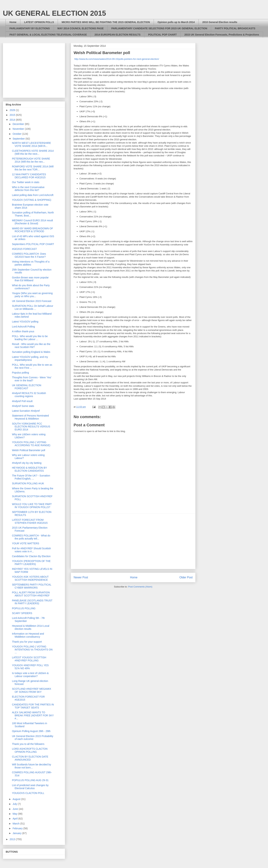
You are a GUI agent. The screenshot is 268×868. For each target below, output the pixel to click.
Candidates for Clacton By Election (31, 556)
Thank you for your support (27, 642)
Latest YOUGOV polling (25, 322)
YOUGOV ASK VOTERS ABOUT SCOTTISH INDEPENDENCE (30, 578)
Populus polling (20, 373)
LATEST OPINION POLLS (39, 22)
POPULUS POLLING (24, 608)
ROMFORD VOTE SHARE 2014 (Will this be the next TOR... (33, 168)
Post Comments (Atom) (140, 587)
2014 (13, 120)
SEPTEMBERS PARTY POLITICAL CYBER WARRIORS (32, 586)
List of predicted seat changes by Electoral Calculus (30, 787)
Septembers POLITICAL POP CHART (33, 244)
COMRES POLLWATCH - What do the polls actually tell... (31, 537)
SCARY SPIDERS (22, 613)
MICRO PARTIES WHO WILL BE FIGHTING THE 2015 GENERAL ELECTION (106, 22)
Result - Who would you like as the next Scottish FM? (31, 346)
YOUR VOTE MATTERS (26, 543)
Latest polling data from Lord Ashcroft (33, 195)
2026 (13, 110)
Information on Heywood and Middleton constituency (28, 635)
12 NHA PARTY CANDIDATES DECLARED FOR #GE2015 (29, 176)
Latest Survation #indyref (26, 411)
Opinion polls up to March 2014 (176, 22)
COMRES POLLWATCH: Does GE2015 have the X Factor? (29, 255)
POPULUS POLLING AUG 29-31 (30, 780)
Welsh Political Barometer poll (29, 450)
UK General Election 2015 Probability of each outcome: (33, 738)
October (17, 134)
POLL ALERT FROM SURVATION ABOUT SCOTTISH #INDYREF (31, 594)
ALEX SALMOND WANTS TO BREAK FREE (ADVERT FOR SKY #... (33, 715)
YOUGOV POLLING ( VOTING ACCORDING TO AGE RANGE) (31, 444)
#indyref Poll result (22, 401)
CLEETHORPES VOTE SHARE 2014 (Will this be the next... (33, 152)
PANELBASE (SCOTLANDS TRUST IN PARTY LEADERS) (32, 602)
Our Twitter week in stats (26, 182)
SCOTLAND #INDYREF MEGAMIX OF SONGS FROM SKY (32, 690)
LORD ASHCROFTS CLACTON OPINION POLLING (30, 750)
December (19, 124)
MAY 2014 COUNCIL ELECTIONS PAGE (81, 28)
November (19, 129)
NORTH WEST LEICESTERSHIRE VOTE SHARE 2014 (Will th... (31, 144)
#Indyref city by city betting (27, 463)
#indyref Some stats (23, 406)
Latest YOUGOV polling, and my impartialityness (30, 358)
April (15, 819)
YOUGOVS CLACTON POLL (28, 793)
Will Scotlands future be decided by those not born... (32, 766)
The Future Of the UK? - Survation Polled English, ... (31, 477)
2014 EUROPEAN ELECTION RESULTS (117, 35)
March (16, 824)
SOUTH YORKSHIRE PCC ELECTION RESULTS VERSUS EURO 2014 (31, 427)
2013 (13, 839)
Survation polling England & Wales (31, 352)
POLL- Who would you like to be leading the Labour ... (30, 338)
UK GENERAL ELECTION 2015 (54, 13)
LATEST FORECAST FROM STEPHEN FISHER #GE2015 (30, 521)
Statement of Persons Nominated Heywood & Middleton (30, 417)
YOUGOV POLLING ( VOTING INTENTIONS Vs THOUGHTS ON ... (32, 650)
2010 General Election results (220, 22)
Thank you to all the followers (28, 744)
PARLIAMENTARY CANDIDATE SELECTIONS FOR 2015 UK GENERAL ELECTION (159, 28)
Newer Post (81, 577)
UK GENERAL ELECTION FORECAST (27, 387)
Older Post (186, 577)
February (18, 828)
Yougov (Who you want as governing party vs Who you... (32, 295)
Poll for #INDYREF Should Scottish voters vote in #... (31, 550)
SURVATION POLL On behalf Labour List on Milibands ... (33, 307)
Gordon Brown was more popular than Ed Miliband (30, 279)
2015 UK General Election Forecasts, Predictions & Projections (222, 35)
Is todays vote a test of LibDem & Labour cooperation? (30, 675)
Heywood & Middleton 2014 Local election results (31, 627)
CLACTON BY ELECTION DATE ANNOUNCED (30, 758)
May (15, 814)
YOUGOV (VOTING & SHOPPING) (32, 200)
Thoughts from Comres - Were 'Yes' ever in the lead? (32, 379)
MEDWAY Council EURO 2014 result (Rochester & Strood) (32, 222)
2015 (13, 115)
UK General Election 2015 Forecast (32, 301)
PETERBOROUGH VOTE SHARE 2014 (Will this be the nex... (31, 160)
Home (13, 22)
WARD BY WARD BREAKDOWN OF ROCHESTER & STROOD (33, 230)
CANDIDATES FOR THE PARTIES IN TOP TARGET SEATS (33, 706)
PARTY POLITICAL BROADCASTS (235, 28)
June (16, 809)
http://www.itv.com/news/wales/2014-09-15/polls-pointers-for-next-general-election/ (117, 59)
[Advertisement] (133, 541)
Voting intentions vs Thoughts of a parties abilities (31, 263)
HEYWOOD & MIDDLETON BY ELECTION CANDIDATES (29, 469)
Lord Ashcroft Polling (23, 327)
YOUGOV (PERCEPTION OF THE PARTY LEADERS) (31, 563)
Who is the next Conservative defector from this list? (28, 189)
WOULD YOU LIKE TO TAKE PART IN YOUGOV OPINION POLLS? (32, 506)
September (19, 139)
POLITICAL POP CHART (162, 35)
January (17, 833)
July (15, 804)
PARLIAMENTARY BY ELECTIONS (30, 28)
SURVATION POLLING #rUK (28, 483)
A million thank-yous (23, 331)
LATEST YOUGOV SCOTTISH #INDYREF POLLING (29, 659)
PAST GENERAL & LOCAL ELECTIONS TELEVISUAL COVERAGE (48, 35)
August (17, 799)
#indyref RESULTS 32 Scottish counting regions (29, 395)
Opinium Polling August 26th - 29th (31, 731)
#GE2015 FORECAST (24, 249)
